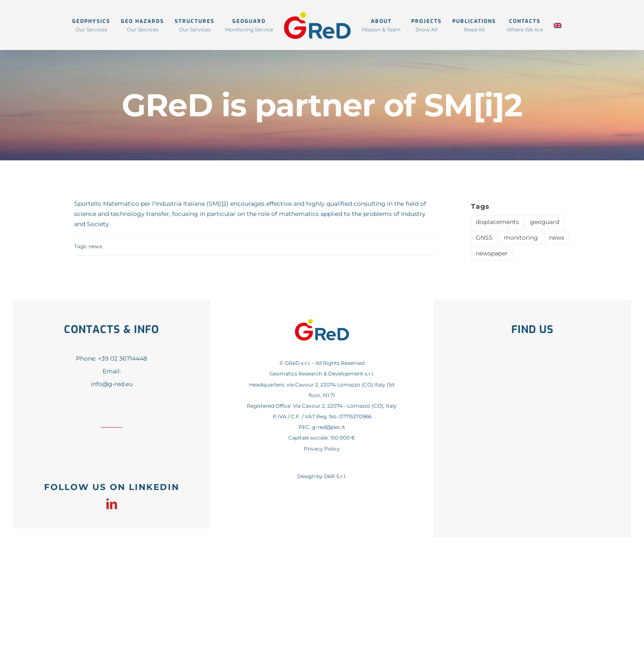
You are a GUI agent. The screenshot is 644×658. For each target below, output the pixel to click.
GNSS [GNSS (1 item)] (484, 238)
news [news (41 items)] (557, 238)
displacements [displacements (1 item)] (497, 222)
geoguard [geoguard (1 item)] (545, 222)
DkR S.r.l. (335, 476)
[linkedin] (112, 504)
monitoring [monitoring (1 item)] (521, 238)
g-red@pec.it (329, 427)
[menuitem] (558, 25)
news (95, 246)
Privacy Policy (322, 449)
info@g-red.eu (112, 384)
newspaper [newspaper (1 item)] (492, 253)
